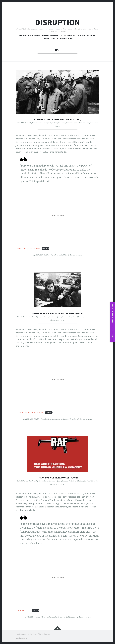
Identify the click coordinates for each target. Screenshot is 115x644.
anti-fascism (61, 419)
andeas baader (51, 419)
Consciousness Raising (40, 123)
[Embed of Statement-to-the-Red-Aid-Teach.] (57, 215)
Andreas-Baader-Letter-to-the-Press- (30, 413)
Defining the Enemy (59, 123)
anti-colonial (51, 617)
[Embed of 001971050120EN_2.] (57, 577)
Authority (28, 123)
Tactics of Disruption (86, 35)
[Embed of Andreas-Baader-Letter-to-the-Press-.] (57, 380)
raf (57, 255)
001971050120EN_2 (23, 611)
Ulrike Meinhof (64, 255)
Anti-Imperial (71, 419)
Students (65, 317)
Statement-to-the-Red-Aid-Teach (28, 248)
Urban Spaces (54, 320)
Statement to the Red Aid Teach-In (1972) (58, 119)
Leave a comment (76, 255)
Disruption (57, 22)
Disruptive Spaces (67, 35)
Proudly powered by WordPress (26, 634)
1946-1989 (21, 123)
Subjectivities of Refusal (30, 35)
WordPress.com (21, 638)
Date (50, 123)
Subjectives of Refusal (76, 317)
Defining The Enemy (50, 35)
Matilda (47, 255)
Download (45, 248)
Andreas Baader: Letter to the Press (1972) (57, 313)
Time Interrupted (50, 38)
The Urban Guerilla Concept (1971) (57, 478)
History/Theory (66, 38)
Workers (63, 320)
